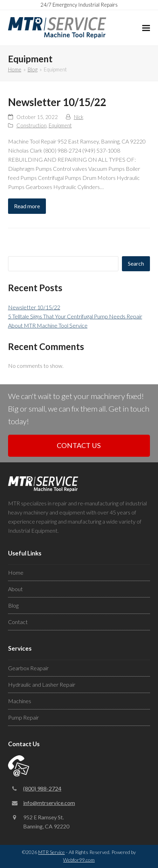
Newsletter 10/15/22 (57, 102)
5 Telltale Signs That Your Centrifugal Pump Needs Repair (75, 316)
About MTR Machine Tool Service (48, 325)
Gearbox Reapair (28, 668)
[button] (146, 28)
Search (136, 263)
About (15, 589)
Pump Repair (23, 717)
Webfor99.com (79, 860)
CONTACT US (79, 445)
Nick (79, 117)
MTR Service (51, 852)
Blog (13, 605)
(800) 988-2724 (42, 788)
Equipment (60, 125)
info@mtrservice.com (49, 803)
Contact (18, 622)
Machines (20, 701)
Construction (32, 125)
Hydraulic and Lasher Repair (42, 684)
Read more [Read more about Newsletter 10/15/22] (27, 206)
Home (16, 572)
